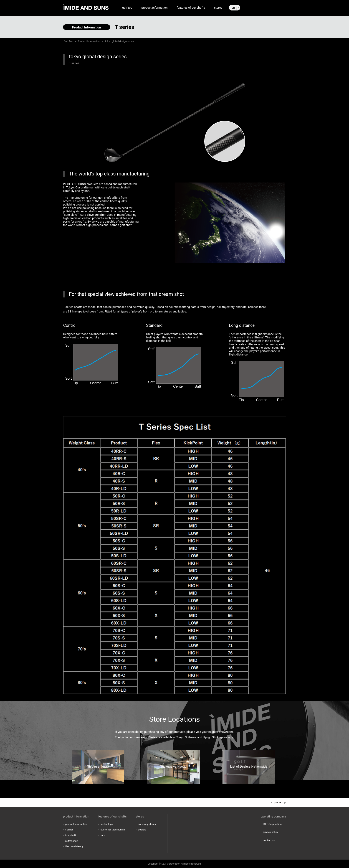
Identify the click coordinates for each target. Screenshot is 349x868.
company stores (147, 824)
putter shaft (72, 841)
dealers (142, 830)
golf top (127, 8)
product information (154, 8)
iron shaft (71, 835)
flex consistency (74, 846)
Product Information (89, 41)
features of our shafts (191, 8)
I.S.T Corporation (272, 824)
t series (69, 830)
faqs (103, 835)
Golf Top (68, 41)
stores (218, 8)
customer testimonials (113, 830)
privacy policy (271, 832)
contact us (269, 840)
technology (107, 824)
